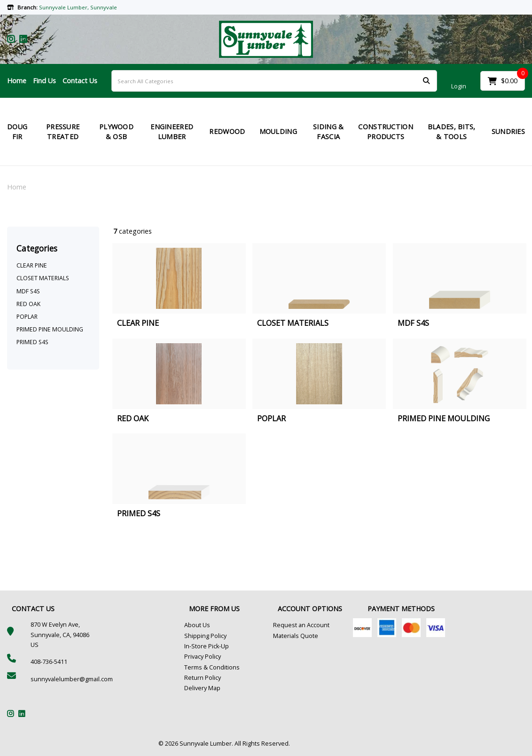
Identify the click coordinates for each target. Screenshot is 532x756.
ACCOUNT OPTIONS (310, 609)
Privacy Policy (203, 657)
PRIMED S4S (32, 342)
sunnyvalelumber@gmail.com (72, 679)
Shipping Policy (205, 636)
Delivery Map (202, 688)
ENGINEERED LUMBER (172, 132)
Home (17, 81)
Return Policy (203, 678)
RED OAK (28, 304)
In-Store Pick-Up (207, 646)
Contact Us (80, 81)
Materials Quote (296, 636)
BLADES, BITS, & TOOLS (452, 132)
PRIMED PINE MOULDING (50, 329)
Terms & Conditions (212, 667)
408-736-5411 (49, 662)
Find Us (44, 81)
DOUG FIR (17, 132)
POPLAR (27, 317)
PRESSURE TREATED (63, 132)
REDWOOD (227, 131)
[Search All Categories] (274, 81)
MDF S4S (28, 291)
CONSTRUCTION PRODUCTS (385, 132)
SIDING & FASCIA (328, 132)
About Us (197, 625)
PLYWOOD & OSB (116, 132)
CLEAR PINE (32, 265)
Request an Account (301, 625)
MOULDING (278, 131)
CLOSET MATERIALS (43, 278)
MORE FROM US (214, 609)
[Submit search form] (426, 81)
